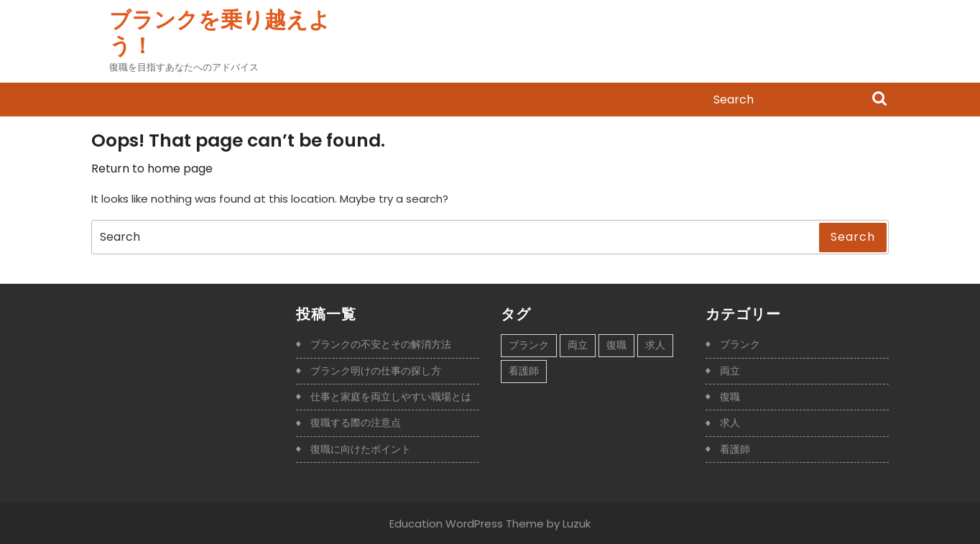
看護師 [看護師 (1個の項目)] (524, 371)
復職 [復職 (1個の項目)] (616, 345)
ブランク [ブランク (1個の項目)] (529, 345)
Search (879, 100)
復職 (730, 397)
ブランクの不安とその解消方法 (381, 344)
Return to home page (152, 169)
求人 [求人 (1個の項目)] (655, 345)
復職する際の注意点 (356, 423)
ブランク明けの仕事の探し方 (376, 371)
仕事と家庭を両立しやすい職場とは (391, 397)
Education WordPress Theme (467, 524)
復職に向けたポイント (361, 449)
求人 (730, 423)
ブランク (740, 344)
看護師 (735, 449)
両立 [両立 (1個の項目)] (578, 345)
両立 (730, 371)
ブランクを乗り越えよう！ (220, 33)
